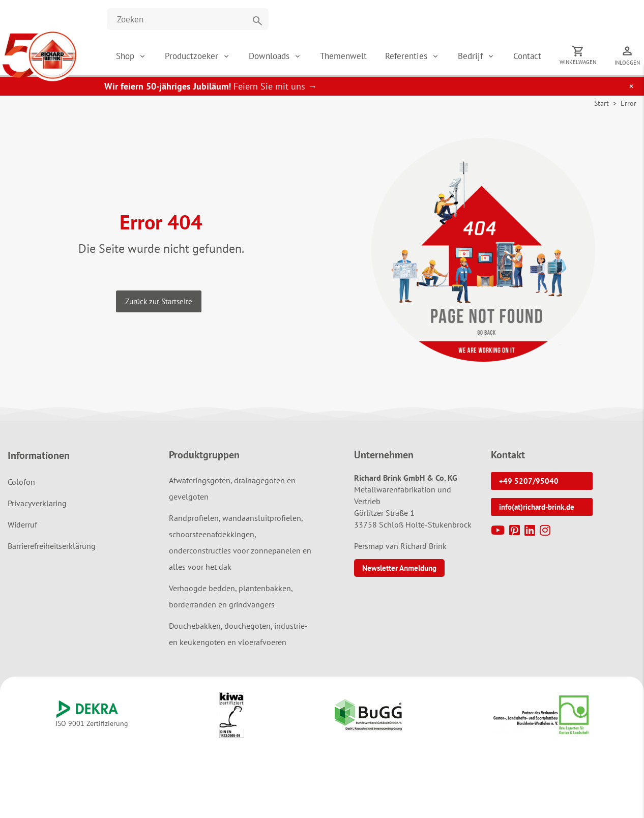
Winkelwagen (578, 62)
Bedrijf (472, 56)
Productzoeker (193, 56)
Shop (125, 56)
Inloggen (627, 63)
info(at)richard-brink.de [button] (537, 507)
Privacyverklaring (37, 503)
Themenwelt (343, 56)
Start (602, 103)
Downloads (270, 56)
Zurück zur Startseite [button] (159, 301)
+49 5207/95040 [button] (529, 481)
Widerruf (22, 524)
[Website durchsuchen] (188, 19)
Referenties (407, 56)
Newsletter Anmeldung (399, 568)
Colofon (21, 482)
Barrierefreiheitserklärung (52, 546)
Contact (527, 56)
